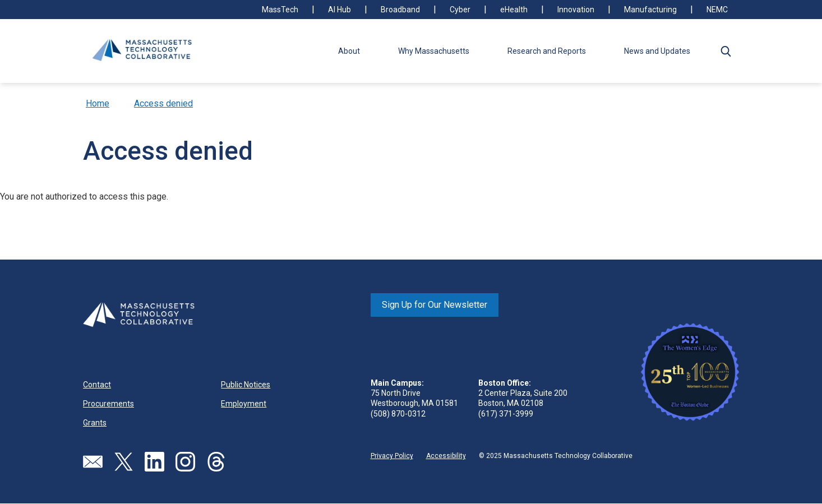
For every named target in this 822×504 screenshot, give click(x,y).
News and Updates (657, 51)
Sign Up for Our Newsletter (435, 305)
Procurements (108, 404)
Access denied (163, 103)
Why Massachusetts (434, 51)
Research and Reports (547, 51)
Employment (244, 404)
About (349, 51)
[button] (726, 51)
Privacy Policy (392, 456)
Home (98, 103)
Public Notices (246, 385)
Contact (97, 385)
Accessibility (446, 456)
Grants (95, 423)
